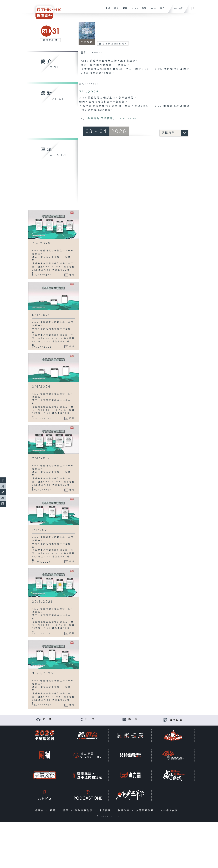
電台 (115, 10)
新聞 (124, 10)
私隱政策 (124, 811)
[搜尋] (192, 7)
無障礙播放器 (146, 811)
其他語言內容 (170, 811)
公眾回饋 (176, 720)
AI (135, 119)
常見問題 (106, 811)
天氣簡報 (107, 119)
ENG (176, 9)
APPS (152, 10)
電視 (107, 10)
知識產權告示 (85, 811)
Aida (118, 119)
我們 (161, 10)
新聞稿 (40, 811)
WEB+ (134, 10)
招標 (66, 811)
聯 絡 (133, 719)
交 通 (47, 719)
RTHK (128, 119)
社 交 (90, 719)
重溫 (143, 10)
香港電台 (94, 119)
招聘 (54, 811)
